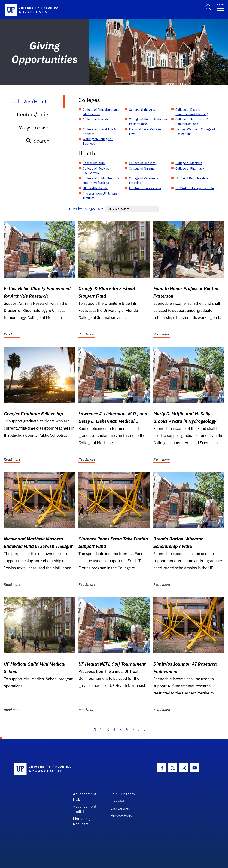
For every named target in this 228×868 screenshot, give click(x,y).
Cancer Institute (94, 163)
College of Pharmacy (190, 168)
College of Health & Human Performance (148, 122)
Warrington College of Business (98, 141)
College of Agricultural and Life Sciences (101, 112)
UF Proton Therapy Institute (195, 188)
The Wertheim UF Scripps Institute (100, 196)
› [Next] (139, 730)
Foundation (120, 801)
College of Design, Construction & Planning (192, 112)
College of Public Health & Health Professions (101, 180)
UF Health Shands (95, 188)
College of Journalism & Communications (192, 122)
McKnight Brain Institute (192, 178)
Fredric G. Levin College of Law (147, 132)
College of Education (97, 119)
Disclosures (120, 808)
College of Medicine (189, 163)
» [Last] (144, 730)
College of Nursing (142, 168)
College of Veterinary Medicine (144, 180)
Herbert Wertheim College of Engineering (195, 132)
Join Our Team (123, 794)
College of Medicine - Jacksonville (97, 171)
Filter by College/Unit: (86, 209)
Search (38, 141)
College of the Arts (142, 110)
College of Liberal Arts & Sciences (99, 132)
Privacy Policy (122, 815)
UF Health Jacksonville (145, 188)
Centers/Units (33, 114)
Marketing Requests (81, 821)
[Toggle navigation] (220, 7)
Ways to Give (34, 128)
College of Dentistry (143, 163)
